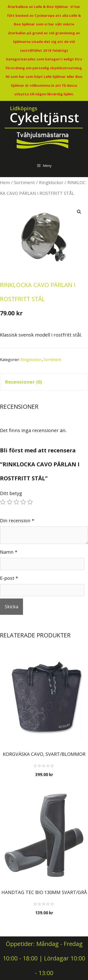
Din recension (17, 521)
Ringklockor (51, 182)
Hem (5, 182)
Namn (9, 552)
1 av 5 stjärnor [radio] (3, 502)
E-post (9, 578)
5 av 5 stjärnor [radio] (30, 502)
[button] (79, 212)
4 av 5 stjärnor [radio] (23, 502)
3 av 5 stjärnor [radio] (16, 502)
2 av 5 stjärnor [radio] (10, 502)
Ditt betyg (11, 493)
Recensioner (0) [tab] (23, 382)
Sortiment (24, 182)
